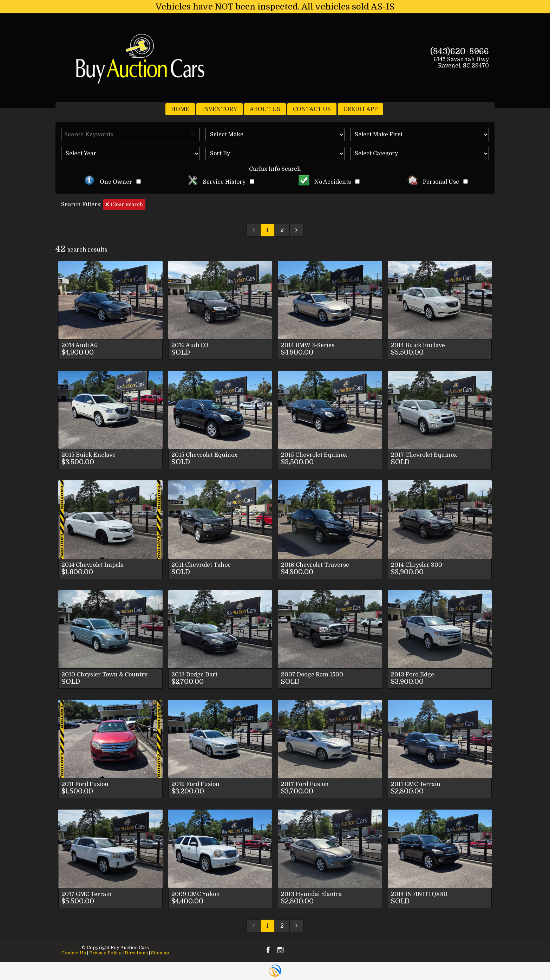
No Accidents (329, 182)
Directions (136, 953)
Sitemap (160, 953)
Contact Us (74, 953)
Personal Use (437, 182)
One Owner (112, 182)
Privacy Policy (105, 953)
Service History (221, 182)
